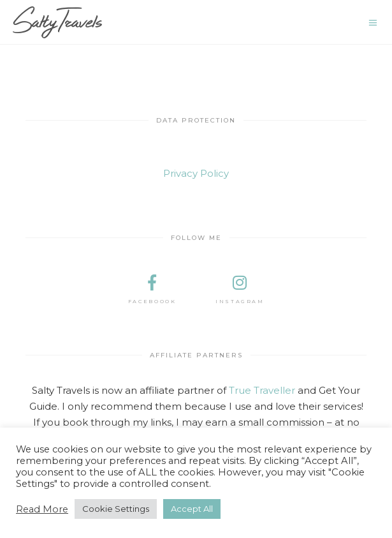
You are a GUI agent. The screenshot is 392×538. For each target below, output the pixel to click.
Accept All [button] (192, 509)
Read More (42, 509)
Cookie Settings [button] (116, 509)
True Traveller (262, 390)
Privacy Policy (196, 173)
